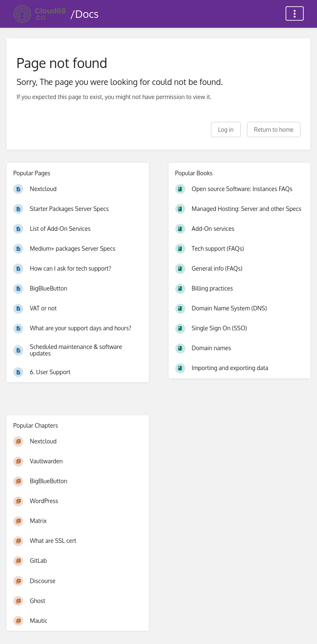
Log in (226, 130)
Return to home (274, 130)
